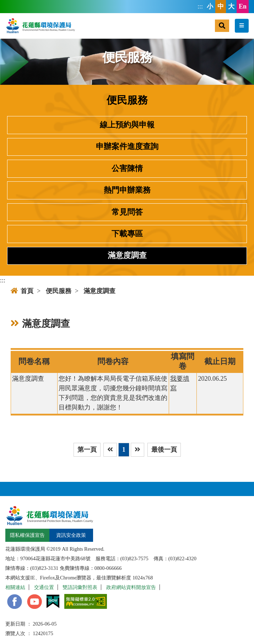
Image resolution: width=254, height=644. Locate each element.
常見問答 (127, 212)
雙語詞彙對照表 (80, 587)
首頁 (22, 291)
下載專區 (127, 234)
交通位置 (44, 587)
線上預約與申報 (127, 125)
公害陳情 (127, 169)
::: (200, 6)
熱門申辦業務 (127, 190)
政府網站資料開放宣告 (131, 587)
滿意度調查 (127, 255)
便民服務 (59, 291)
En (243, 6)
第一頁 (87, 450)
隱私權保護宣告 (27, 535)
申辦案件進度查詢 (127, 147)
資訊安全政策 (71, 535)
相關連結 (15, 587)
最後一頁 (164, 450)
